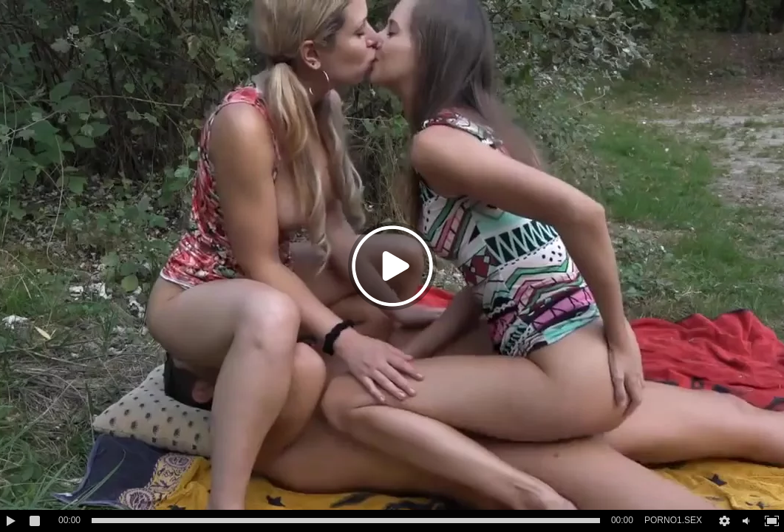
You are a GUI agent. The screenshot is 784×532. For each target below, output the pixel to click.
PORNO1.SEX (673, 520)
